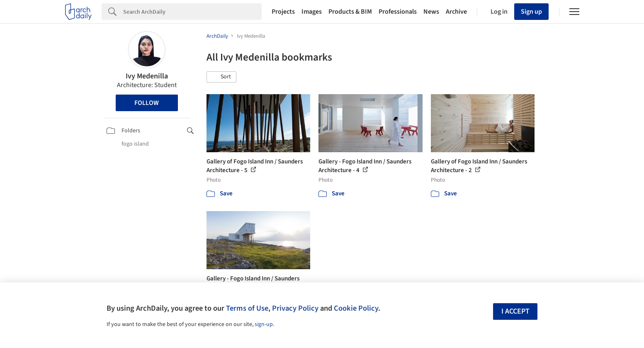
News (431, 12)
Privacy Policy (295, 308)
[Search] (192, 12)
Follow (147, 103)
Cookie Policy (356, 308)
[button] (221, 77)
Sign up (531, 12)
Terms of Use (247, 308)
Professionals (398, 12)
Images (312, 12)
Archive (456, 12)
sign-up (264, 324)
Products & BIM (350, 12)
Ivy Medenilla (147, 76)
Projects (283, 12)
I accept (515, 311)
